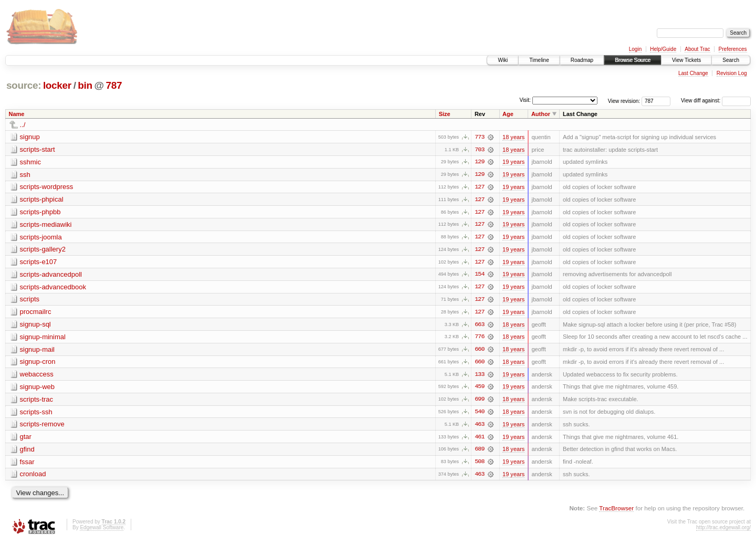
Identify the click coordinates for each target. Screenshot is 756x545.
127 (479, 187)
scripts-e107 (39, 263)
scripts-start (38, 149)
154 (479, 276)
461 (479, 439)
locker (57, 85)
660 (479, 351)
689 (479, 452)
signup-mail (37, 351)
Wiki (503, 60)
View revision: (624, 101)
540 (479, 414)
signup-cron (38, 364)
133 (479, 376)
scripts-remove (42, 427)
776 (479, 339)
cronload (33, 477)
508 (479, 465)
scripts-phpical (42, 200)
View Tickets (686, 60)
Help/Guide (663, 49)
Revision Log (732, 73)
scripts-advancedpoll (51, 275)
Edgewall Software (102, 531)
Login (635, 49)
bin (85, 85)
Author (541, 114)
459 (479, 389)
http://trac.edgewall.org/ (723, 531)
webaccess (37, 376)
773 (479, 137)
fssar (27, 464)
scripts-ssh (36, 414)
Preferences (733, 49)
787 (114, 85)
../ (23, 125)
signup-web (38, 389)
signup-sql (35, 326)
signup (30, 137)
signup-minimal (43, 338)
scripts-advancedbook (53, 288)
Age (508, 114)
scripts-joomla (41, 238)
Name (17, 114)
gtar (26, 439)
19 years (513, 162)
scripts (30, 301)
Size (445, 114)
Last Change (693, 73)
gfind (27, 452)
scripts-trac (37, 401)
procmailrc (36, 313)
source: (24, 85)
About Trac (697, 49)
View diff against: (716, 101)
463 (479, 427)
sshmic (30, 162)
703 (479, 150)
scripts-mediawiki (46, 225)
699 (479, 402)
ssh (25, 175)
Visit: (525, 100)
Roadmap (582, 60)
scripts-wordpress (47, 187)
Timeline (539, 60)
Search (731, 60)
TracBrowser (616, 511)
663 (479, 326)
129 (479, 162)
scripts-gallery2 (43, 250)
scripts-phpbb (40, 212)
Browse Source (633, 60)
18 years (513, 137)
